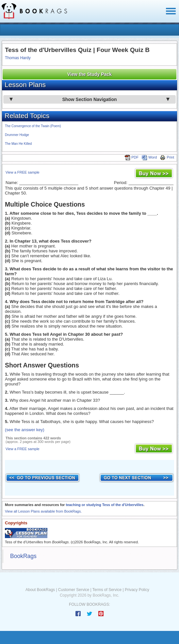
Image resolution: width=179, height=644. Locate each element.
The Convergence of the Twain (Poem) (33, 126)
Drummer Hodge (17, 135)
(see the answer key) (25, 430)
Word (149, 157)
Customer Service (74, 590)
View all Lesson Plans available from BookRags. (43, 511)
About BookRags (40, 590)
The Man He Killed (18, 144)
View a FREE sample (23, 172)
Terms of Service (107, 590)
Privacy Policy (137, 590)
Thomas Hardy (18, 58)
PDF (132, 157)
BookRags (23, 556)
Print (167, 157)
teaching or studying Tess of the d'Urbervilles (105, 505)
